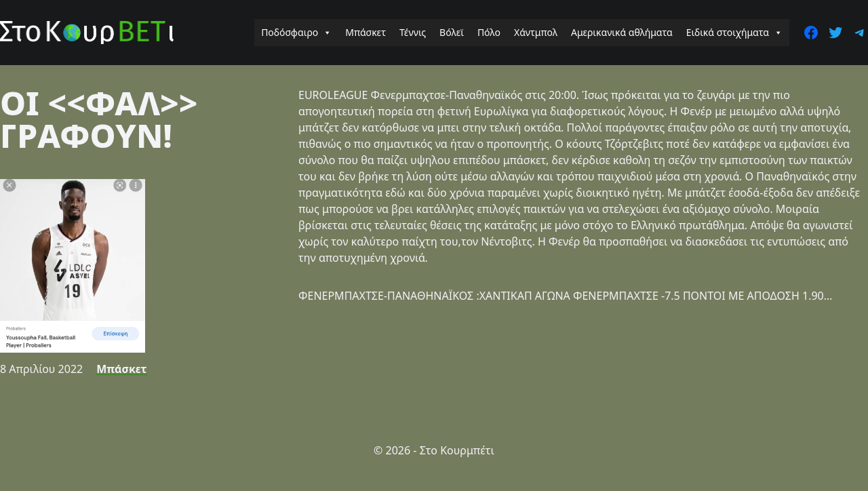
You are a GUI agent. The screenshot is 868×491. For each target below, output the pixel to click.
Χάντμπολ (536, 32)
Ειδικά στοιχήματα (734, 33)
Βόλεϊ (452, 32)
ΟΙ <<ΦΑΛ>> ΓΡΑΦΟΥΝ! (99, 119)
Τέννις (413, 32)
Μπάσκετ (366, 32)
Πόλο (489, 32)
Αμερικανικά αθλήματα (622, 32)
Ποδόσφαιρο (296, 33)
